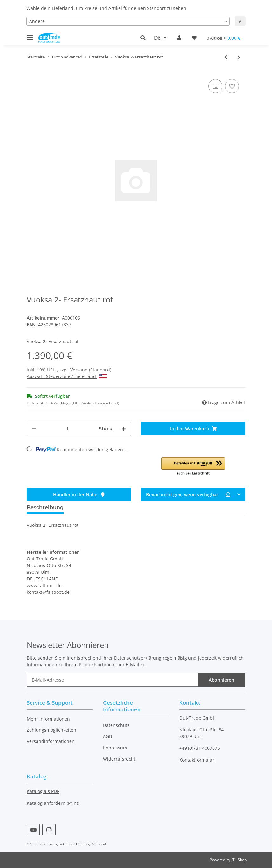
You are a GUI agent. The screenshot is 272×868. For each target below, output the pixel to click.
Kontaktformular (197, 760)
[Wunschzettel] (194, 38)
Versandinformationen (51, 741)
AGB (107, 736)
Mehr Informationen (48, 719)
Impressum (115, 748)
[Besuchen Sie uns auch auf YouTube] (33, 830)
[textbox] (128, 21)
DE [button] (157, 38)
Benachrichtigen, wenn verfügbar (188, 495)
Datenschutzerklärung (138, 658)
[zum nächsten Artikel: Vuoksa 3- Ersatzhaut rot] (239, 57)
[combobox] (128, 21)
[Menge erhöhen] (124, 429)
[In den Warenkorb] (193, 428)
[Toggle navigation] (30, 35)
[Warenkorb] (224, 38)
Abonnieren (221, 680)
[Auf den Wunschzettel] (232, 86)
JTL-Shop (239, 860)
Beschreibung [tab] (45, 508)
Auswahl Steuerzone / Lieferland (67, 376)
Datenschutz (116, 725)
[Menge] (68, 429)
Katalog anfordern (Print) (53, 803)
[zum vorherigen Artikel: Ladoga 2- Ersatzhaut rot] (226, 57)
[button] (145, 38)
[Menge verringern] (34, 429)
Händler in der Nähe (79, 495)
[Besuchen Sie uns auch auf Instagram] (49, 830)
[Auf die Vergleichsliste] (215, 86)
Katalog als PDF (43, 791)
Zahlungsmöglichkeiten (51, 730)
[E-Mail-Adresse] (112, 680)
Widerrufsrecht (119, 759)
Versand (80, 370)
